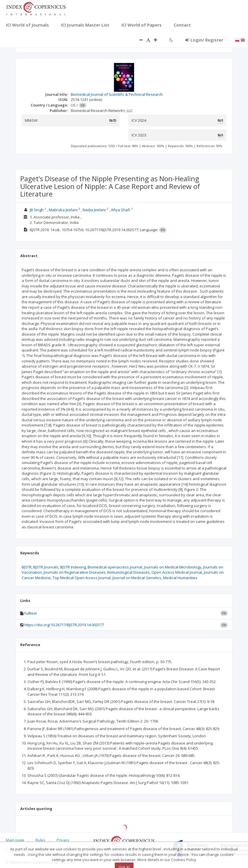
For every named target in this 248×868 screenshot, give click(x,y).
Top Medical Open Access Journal (82, 578)
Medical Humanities (180, 578)
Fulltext (30, 613)
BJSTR (27, 567)
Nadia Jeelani (94, 210)
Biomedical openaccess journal (115, 567)
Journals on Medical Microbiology (173, 567)
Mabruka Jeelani (63, 210)
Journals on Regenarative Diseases (75, 572)
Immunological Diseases (128, 572)
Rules (40, 840)
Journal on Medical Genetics (137, 578)
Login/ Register (204, 40)
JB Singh (37, 210)
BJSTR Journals (46, 567)
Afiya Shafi (121, 210)
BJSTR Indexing (73, 567)
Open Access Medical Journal (177, 572)
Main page (15, 840)
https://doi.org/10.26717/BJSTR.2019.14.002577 (64, 625)
